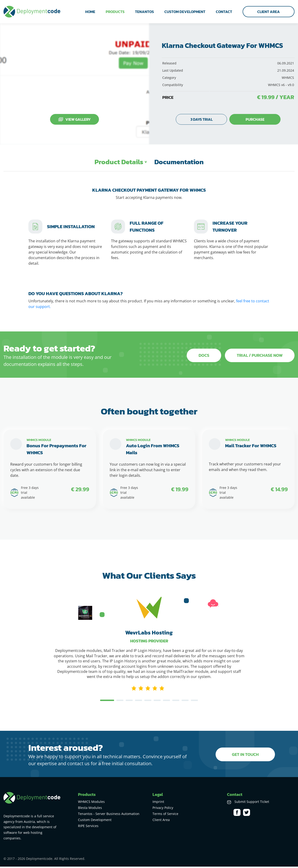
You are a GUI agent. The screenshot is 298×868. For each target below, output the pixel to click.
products (115, 12)
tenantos (144, 12)
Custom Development (95, 821)
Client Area (269, 12)
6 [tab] (157, 702)
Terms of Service (165, 815)
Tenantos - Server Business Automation (109, 815)
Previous (50, 613)
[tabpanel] (149, 664)
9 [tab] (185, 702)
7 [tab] (166, 702)
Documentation (180, 162)
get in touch (245, 756)
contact (224, 12)
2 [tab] (120, 702)
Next (248, 613)
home (90, 12)
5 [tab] (148, 702)
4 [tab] (139, 702)
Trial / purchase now (260, 356)
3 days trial (201, 119)
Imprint (158, 803)
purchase (255, 119)
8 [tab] (176, 702)
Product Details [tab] (118, 162)
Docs (203, 356)
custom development (185, 12)
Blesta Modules (90, 809)
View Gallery (74, 119)
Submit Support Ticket (252, 803)
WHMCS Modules (91, 803)
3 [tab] (129, 702)
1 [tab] (107, 702)
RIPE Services (88, 827)
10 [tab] (194, 702)
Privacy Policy (163, 809)
